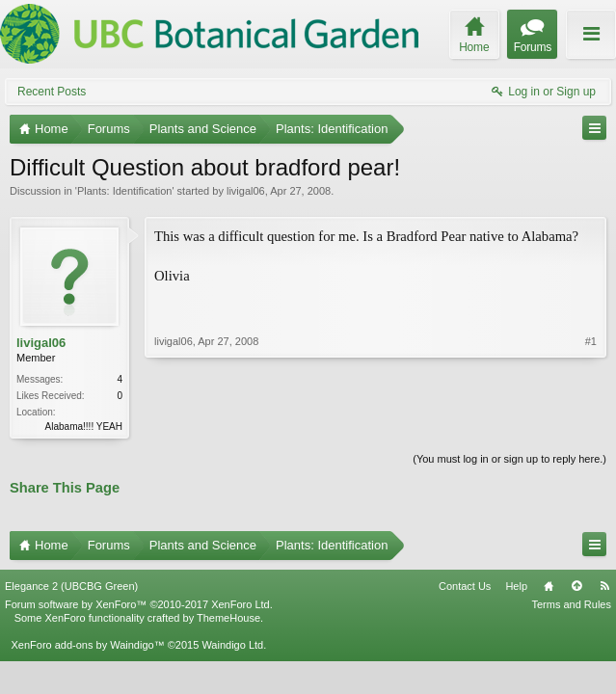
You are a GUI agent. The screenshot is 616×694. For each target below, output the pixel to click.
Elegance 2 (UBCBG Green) (71, 586)
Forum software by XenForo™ (139, 604)
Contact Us (465, 586)
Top (576, 586)
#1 (591, 341)
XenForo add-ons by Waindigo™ (87, 645)
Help (516, 586)
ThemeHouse (228, 618)
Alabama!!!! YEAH (84, 427)
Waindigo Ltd (232, 645)
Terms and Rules (571, 604)
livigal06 (246, 191)
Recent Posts (52, 92)
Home (549, 586)
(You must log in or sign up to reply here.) (509, 459)
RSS (604, 586)
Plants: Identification (124, 191)
